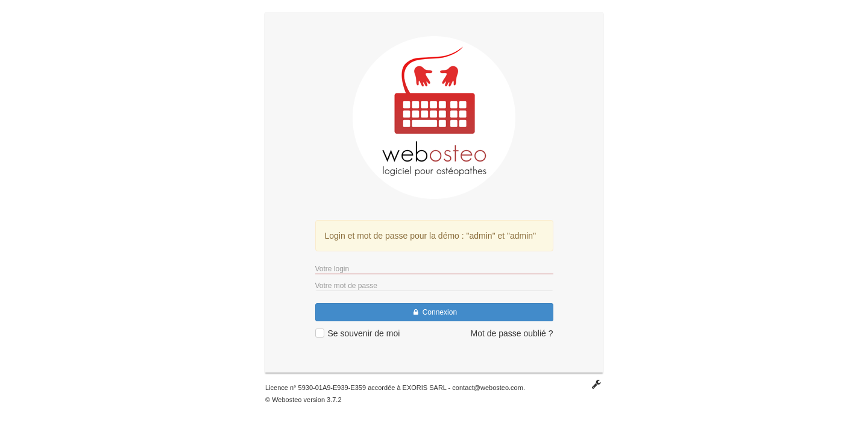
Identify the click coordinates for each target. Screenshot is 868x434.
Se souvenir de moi (364, 333)
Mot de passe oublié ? (512, 333)
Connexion (434, 312)
